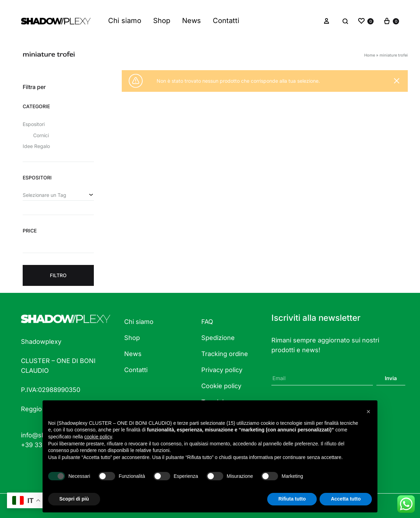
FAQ (207, 322)
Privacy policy (222, 370)
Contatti (226, 21)
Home (370, 55)
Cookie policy (221, 386)
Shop (162, 21)
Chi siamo (125, 21)
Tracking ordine (225, 354)
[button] (368, 412)
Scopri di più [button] (74, 499)
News (192, 21)
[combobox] (58, 195)
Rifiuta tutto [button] (292, 499)
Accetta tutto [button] (346, 499)
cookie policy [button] (98, 437)
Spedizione (218, 338)
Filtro (58, 275)
